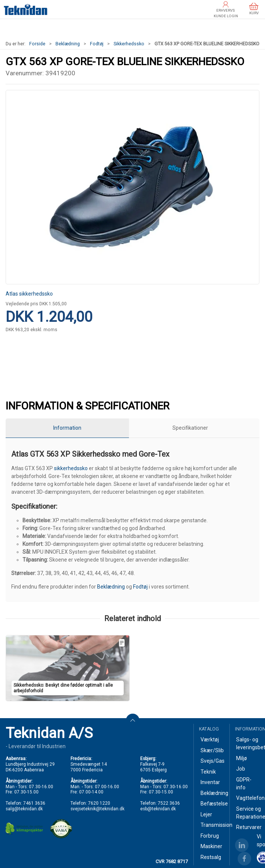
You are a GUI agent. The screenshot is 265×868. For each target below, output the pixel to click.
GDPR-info (244, 784)
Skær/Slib (212, 750)
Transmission (212, 825)
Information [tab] (67, 428)
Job (241, 769)
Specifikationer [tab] (190, 428)
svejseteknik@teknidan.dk (97, 809)
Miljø (242, 758)
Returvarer (248, 827)
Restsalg (211, 857)
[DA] (26, 9)
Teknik (208, 772)
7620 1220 (99, 803)
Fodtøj (97, 44)
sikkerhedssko (71, 468)
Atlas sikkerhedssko (29, 294)
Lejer (206, 814)
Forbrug (210, 836)
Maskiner (211, 846)
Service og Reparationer (248, 813)
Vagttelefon (248, 798)
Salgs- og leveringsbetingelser (248, 743)
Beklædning (68, 44)
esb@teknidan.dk (158, 809)
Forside (37, 44)
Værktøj (210, 740)
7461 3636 (34, 803)
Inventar (210, 782)
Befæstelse (212, 804)
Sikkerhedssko (129, 44)
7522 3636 (169, 803)
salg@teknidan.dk (24, 809)
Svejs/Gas (212, 761)
